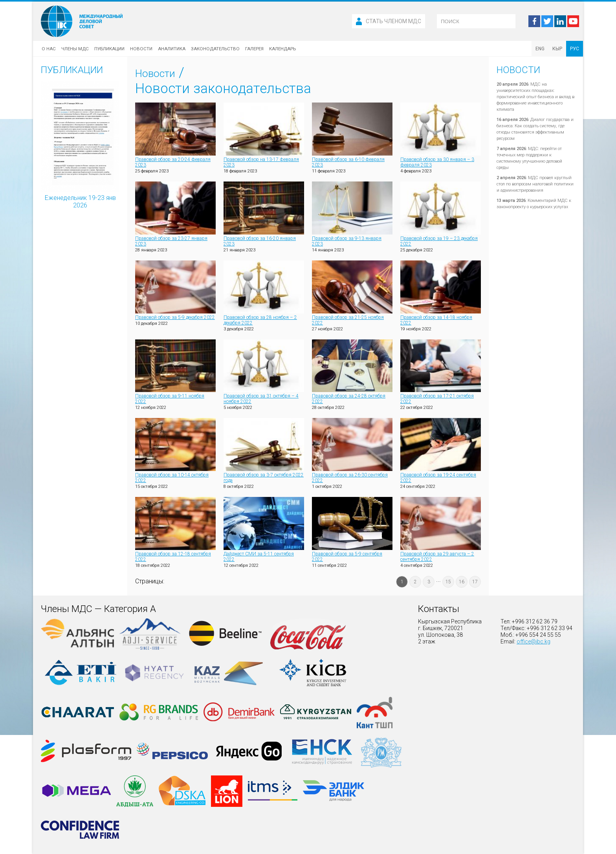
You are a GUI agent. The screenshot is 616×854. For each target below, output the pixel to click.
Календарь (282, 49)
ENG (540, 49)
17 (475, 582)
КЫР (557, 49)
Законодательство (215, 49)
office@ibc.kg (533, 641)
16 (462, 582)
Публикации (109, 49)
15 (448, 582)
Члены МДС (75, 49)
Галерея (254, 49)
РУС (575, 49)
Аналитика (172, 49)
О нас (49, 49)
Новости (141, 49)
